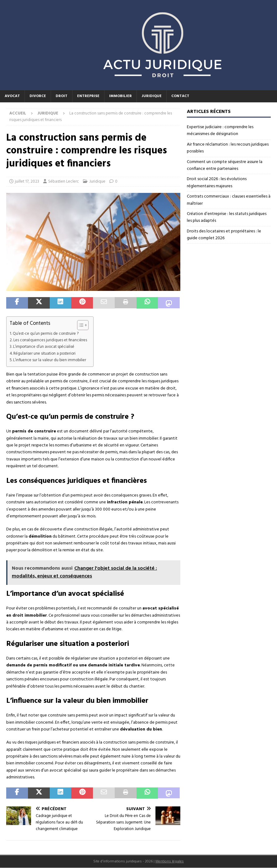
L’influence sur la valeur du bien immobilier (50, 360)
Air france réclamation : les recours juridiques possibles (228, 148)
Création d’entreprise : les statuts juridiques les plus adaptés (227, 217)
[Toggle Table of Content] (80, 325)
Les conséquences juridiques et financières (50, 340)
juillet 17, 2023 (27, 182)
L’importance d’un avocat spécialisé (44, 347)
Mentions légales (170, 861)
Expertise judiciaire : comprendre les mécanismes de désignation (220, 131)
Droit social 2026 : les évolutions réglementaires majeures (217, 182)
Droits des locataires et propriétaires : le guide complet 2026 (224, 235)
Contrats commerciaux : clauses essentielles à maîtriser (229, 200)
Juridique (152, 96)
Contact (180, 96)
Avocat (12, 96)
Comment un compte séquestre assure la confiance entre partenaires (225, 165)
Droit (62, 96)
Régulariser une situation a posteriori (44, 354)
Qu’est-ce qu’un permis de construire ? (46, 334)
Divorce (38, 96)
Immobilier (120, 96)
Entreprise (88, 96)
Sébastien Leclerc (64, 182)
